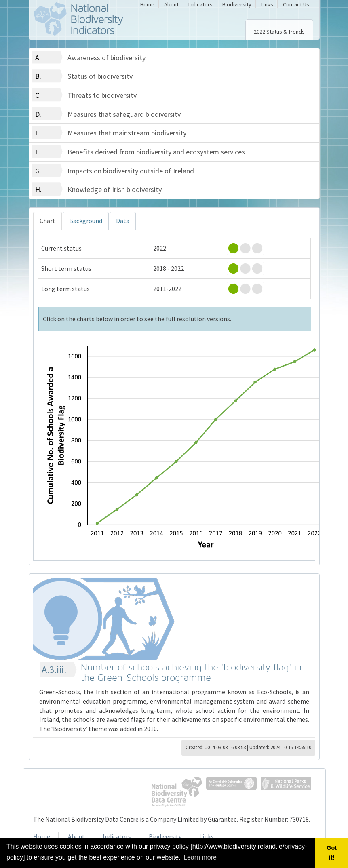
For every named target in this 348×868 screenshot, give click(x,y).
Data (123, 221)
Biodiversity (237, 4)
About (171, 4)
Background (86, 221)
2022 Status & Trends (279, 32)
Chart (47, 221)
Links (267, 4)
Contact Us (296, 4)
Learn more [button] (200, 857)
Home (147, 4)
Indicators (200, 4)
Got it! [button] (332, 853)
